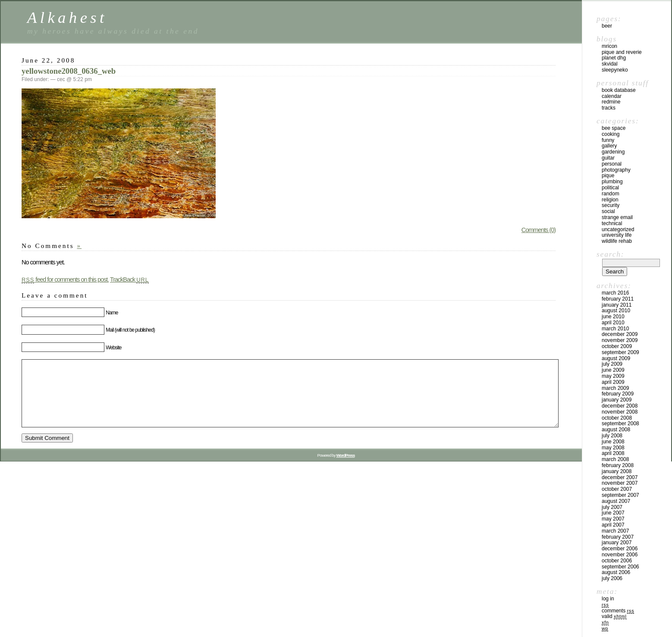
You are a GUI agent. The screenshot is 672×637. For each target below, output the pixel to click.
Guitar (608, 158)
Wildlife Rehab (617, 241)
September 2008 (620, 424)
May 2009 (613, 376)
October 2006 (617, 561)
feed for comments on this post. (65, 279)
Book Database (619, 90)
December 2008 (620, 406)
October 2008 (617, 418)
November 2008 (620, 412)
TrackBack (129, 279)
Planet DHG (614, 58)
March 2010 (615, 329)
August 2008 (616, 430)
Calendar (612, 96)
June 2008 (613, 442)
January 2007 (617, 543)
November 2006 (620, 555)
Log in (608, 599)
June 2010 (613, 317)
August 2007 (616, 501)
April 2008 (613, 453)
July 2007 (612, 507)
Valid (614, 616)
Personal (612, 164)
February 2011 (618, 299)
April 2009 (613, 382)
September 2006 (620, 567)
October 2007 (617, 489)
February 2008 (618, 465)
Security (611, 205)
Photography (616, 170)
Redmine (611, 102)
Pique (608, 176)
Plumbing (612, 182)
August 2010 (616, 311)
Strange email (617, 217)
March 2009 (615, 388)
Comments (618, 611)
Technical (612, 223)
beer (607, 26)
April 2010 (613, 323)
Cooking (611, 134)
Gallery (609, 146)
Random (611, 194)
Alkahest (67, 17)
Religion (610, 200)
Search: (610, 254)
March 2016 (615, 293)
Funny (608, 140)
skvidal (610, 64)
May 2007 (613, 519)
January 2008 (617, 471)
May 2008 (613, 448)
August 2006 (616, 572)
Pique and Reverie (622, 52)
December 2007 (620, 477)
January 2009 (617, 400)
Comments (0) (539, 230)
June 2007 (613, 513)
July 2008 (612, 436)
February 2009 (618, 394)
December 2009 (620, 334)
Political (610, 188)
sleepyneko (615, 70)
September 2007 (620, 495)
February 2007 (618, 537)
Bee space (614, 128)
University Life (617, 235)
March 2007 (615, 531)
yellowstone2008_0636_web (69, 71)
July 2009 (612, 364)
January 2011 (617, 305)
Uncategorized (618, 229)
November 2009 (620, 340)
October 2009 (617, 346)
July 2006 (612, 578)
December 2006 (620, 549)
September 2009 (620, 352)
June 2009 (613, 370)
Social (608, 211)
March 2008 (615, 459)
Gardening (613, 152)
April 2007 (613, 525)
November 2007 (620, 483)
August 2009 (616, 358)
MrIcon (609, 46)
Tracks (609, 108)
